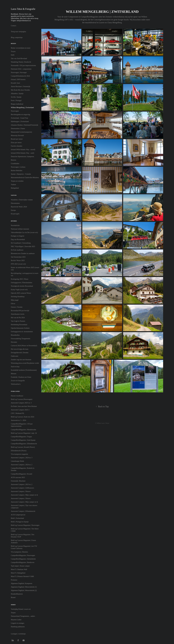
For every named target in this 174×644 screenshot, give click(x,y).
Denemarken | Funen (18, 129)
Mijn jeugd (15, 300)
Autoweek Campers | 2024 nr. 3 (22, 458)
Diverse (14, 221)
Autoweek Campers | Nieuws (21, 491)
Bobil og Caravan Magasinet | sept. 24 (24, 433)
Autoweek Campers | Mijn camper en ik (24, 495)
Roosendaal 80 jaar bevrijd (20, 311)
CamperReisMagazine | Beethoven (23, 562)
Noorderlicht (15, 225)
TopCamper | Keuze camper (20, 566)
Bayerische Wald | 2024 (19, 207)
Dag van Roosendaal (18, 239)
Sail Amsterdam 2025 (18, 257)
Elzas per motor (16, 143)
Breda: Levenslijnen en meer (21, 48)
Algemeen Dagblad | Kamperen (22, 583)
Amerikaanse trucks (18, 314)
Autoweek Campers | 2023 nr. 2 (22, 484)
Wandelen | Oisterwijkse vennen (22, 200)
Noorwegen (15, 111)
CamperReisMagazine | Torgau (21, 437)
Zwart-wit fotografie (18, 381)
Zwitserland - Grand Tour (20, 118)
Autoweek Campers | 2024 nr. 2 (22, 465)
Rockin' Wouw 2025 (18, 260)
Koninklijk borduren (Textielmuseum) (24, 370)
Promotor (14, 580)
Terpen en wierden (17, 181)
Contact (14, 26)
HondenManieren (17, 594)
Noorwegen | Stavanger (19, 73)
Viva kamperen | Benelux (19, 552)
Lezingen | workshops (18, 634)
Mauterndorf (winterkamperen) (21, 132)
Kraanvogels (15, 214)
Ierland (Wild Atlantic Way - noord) (23, 150)
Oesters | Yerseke (17, 307)
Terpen (13, 613)
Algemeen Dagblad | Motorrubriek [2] (24, 590)
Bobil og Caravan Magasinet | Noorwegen (25, 525)
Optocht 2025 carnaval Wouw (21, 293)
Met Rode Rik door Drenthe (20, 90)
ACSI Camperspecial (18, 515)
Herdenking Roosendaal (19, 325)
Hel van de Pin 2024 (18, 318)
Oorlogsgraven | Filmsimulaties (22, 283)
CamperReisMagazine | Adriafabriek (23, 559)
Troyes (13, 51)
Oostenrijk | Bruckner (18, 481)
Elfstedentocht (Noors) (19, 451)
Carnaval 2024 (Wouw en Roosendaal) (24, 346)
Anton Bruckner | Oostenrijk (21, 87)
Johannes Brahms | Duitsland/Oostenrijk (25, 125)
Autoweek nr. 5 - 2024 (18, 420)
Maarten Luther (16, 620)
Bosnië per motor (17, 139)
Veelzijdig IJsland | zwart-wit (21, 609)
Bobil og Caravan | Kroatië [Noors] (23, 447)
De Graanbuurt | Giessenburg (21, 243)
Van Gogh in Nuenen (18, 321)
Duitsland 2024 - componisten (21, 69)
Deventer (14, 342)
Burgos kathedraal (17, 104)
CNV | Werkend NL (18, 413)
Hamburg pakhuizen (18, 627)
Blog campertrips (17, 37)
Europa (13, 210)
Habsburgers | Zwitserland (20, 122)
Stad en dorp (15, 367)
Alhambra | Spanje (17, 94)
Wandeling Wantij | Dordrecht (21, 62)
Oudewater (15, 356)
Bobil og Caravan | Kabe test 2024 (23, 417)
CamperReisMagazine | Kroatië (22, 474)
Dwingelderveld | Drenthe (20, 353)
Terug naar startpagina (18, 32)
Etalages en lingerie (18, 236)
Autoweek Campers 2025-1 (20, 410)
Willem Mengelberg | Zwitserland (22, 108)
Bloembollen (15, 335)
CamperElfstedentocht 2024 (20, 76)
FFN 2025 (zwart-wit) (18, 264)
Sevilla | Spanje (16, 97)
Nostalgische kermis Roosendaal (22, 286)
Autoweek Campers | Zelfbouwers (22, 488)
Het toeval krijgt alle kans (20, 349)
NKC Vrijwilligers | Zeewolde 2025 (23, 246)
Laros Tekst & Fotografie (23, 9)
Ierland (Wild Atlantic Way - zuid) (22, 153)
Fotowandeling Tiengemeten (21, 339)
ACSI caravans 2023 (18, 477)
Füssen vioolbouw (17, 396)
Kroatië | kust (15, 83)
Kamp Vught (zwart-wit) (19, 290)
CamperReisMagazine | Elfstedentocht (24, 444)
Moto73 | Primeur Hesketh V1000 (22, 576)
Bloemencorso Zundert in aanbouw (23, 253)
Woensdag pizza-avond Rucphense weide (25, 363)
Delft (13, 55)
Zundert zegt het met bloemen (21, 360)
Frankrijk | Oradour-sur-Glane (21, 377)
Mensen (14, 374)
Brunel (13, 597)
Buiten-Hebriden (17, 171)
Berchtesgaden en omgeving (20, 115)
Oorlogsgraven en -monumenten (22, 332)
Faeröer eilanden (17, 146)
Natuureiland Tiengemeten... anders (23, 616)
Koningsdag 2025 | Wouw (20, 279)
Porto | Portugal (16, 101)
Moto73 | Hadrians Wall (19, 569)
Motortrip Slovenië (17, 136)
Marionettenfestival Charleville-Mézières (25, 178)
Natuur (14, 195)
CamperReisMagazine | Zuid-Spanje (23, 440)
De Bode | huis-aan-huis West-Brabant (24, 406)
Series (13, 605)
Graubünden (15, 164)
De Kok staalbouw (17, 250)
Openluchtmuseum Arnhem (20, 328)
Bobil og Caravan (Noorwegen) (22, 399)
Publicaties (15, 391)
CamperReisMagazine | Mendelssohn (24, 430)
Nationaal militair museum (20, 229)
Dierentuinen (15, 203)
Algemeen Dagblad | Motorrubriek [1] (24, 587)
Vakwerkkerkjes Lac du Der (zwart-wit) (24, 232)
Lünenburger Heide (17, 461)
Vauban (13, 185)
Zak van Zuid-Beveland (19, 58)
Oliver (13, 304)
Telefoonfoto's (16, 384)
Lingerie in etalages (18, 623)
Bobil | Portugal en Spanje (20, 522)
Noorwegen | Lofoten (18, 167)
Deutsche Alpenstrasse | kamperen (22, 157)
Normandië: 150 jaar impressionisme (23, 65)
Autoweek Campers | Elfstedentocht (23, 511)
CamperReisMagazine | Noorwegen (23, 555)
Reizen (13, 43)
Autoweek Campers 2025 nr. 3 (21, 403)
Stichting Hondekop (18, 297)
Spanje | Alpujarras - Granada (21, 174)
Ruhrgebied (15, 188)
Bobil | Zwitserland (17, 518)
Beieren (14, 160)
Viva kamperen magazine (19, 454)
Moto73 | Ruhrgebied (18, 573)
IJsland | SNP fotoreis (18, 80)
